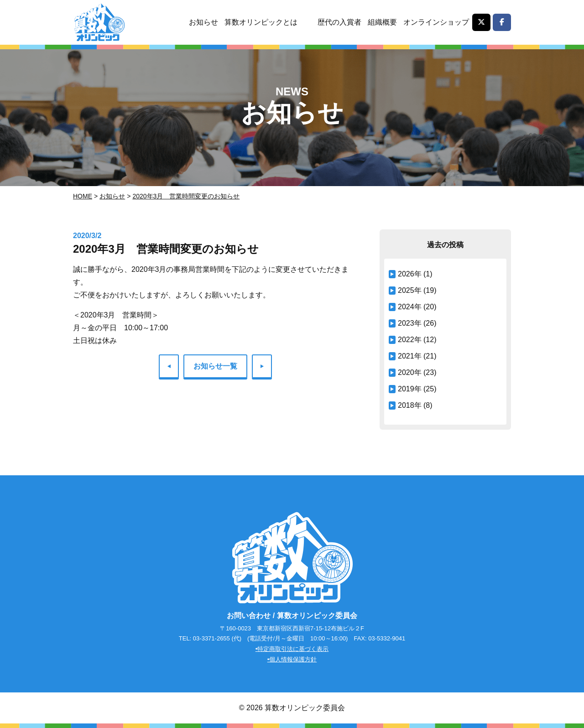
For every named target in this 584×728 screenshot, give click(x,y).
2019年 (410, 389)
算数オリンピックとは (261, 22)
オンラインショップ (436, 22)
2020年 (410, 372)
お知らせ (203, 22)
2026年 (410, 274)
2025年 (410, 290)
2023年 (410, 323)
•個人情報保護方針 (292, 659)
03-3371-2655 (211, 638)
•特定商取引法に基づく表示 (292, 649)
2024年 (410, 307)
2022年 (410, 340)
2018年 (410, 405)
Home (83, 196)
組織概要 (382, 22)
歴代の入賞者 (339, 22)
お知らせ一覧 (215, 366)
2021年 (410, 356)
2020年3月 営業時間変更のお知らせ (186, 196)
